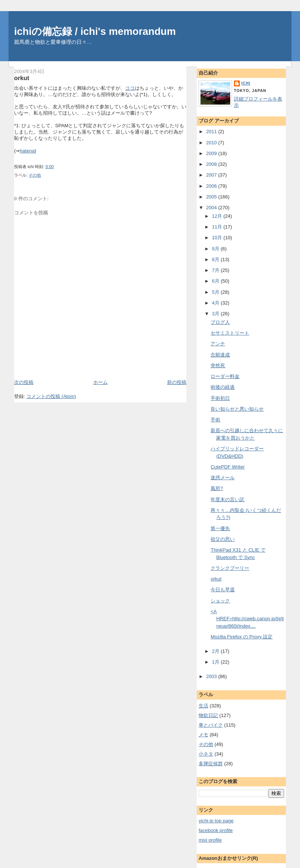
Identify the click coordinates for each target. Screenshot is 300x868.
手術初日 (220, 398)
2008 (212, 164)
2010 (212, 143)
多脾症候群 (211, 764)
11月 (218, 227)
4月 (216, 303)
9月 (216, 249)
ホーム (100, 382)
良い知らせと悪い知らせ (237, 409)
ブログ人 (220, 322)
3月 (216, 314)
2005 (212, 197)
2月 (216, 651)
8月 (216, 259)
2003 (212, 676)
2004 (212, 208)
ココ (130, 88)
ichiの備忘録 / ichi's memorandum (95, 31)
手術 (215, 420)
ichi (246, 83)
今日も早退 (223, 590)
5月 (216, 292)
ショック (220, 601)
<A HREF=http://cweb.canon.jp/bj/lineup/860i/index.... (247, 619)
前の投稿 (177, 382)
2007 (212, 175)
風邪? (217, 488)
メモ (203, 735)
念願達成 (220, 355)
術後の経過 (223, 387)
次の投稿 (24, 382)
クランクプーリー (230, 568)
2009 (212, 153)
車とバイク (211, 725)
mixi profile (210, 840)
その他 (35, 175)
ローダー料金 (225, 376)
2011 (212, 131)
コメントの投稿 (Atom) (51, 396)
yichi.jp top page (216, 821)
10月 (218, 238)
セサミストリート (230, 333)
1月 (216, 662)
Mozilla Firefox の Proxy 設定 (242, 637)
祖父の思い (223, 539)
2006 (212, 186)
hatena (27, 151)
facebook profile (216, 830)
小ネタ (206, 754)
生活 (203, 706)
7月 (216, 270)
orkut (22, 78)
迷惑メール (223, 478)
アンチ (218, 344)
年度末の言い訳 (227, 499)
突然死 (218, 366)
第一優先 (220, 528)
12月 (218, 216)
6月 (216, 281)
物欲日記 (208, 715)
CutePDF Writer (228, 467)
